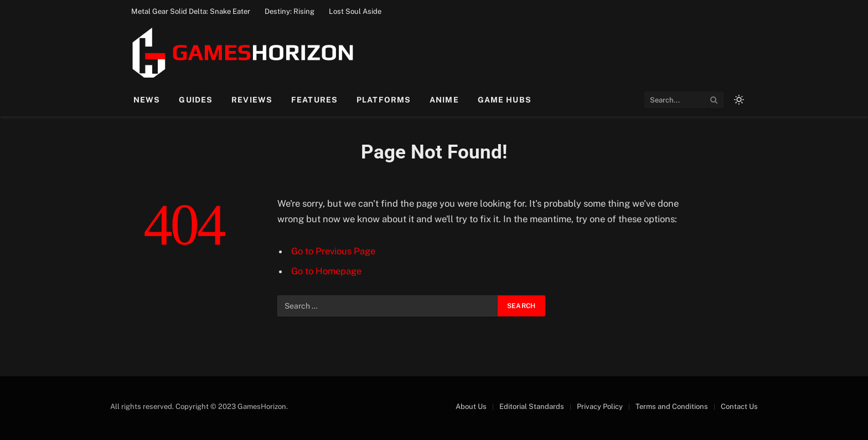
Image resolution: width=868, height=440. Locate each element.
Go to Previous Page (333, 251)
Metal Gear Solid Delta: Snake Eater (191, 11)
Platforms (384, 100)
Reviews (252, 100)
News (147, 100)
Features (314, 100)
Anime (444, 100)
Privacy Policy (600, 406)
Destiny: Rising (290, 11)
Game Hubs (505, 100)
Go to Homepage (326, 271)
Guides (196, 100)
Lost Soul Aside (355, 11)
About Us (471, 406)
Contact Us (739, 406)
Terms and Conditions (672, 406)
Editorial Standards (532, 406)
